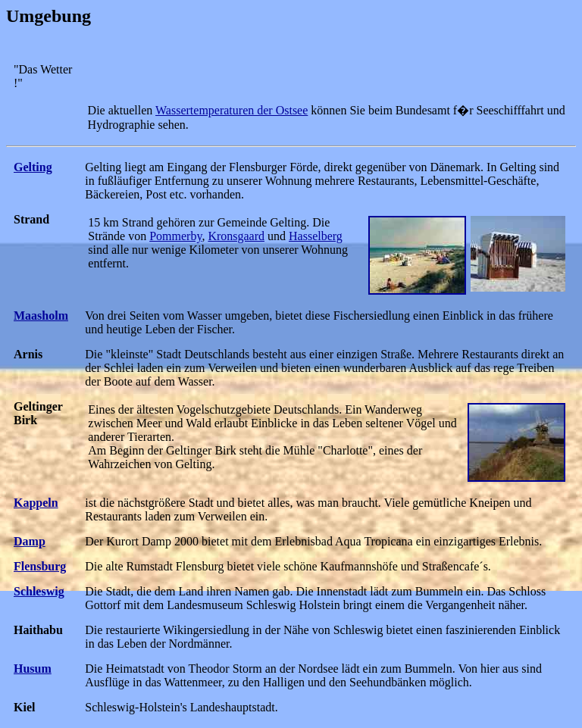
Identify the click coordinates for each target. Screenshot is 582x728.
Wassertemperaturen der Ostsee (232, 110)
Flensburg (40, 566)
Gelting (33, 167)
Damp (30, 541)
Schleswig (39, 591)
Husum (33, 669)
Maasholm (41, 316)
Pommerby (175, 236)
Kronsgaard (236, 236)
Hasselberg (316, 236)
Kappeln (36, 503)
